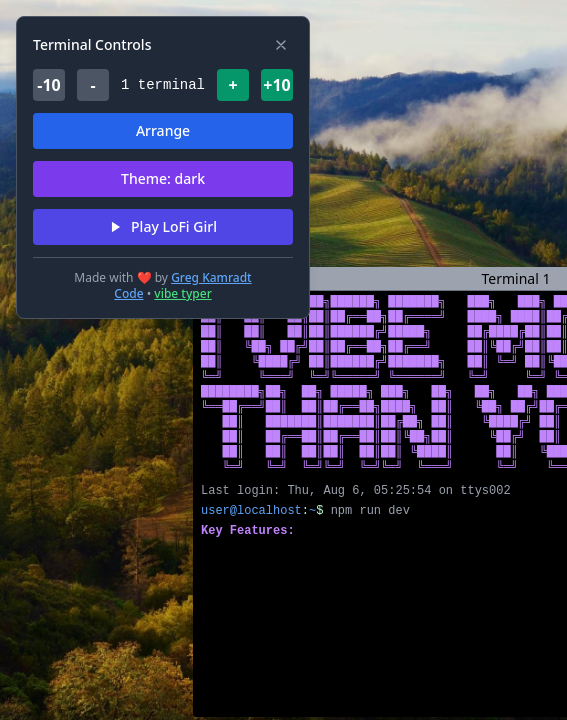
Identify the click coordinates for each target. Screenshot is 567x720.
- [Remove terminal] (92, 85)
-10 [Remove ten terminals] (48, 85)
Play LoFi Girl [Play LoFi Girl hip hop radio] (163, 226)
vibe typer (182, 293)
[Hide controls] (281, 45)
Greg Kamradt (211, 277)
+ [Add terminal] (232, 85)
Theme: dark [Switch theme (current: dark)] (163, 178)
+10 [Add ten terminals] (276, 85)
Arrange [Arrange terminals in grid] (163, 130)
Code (128, 293)
